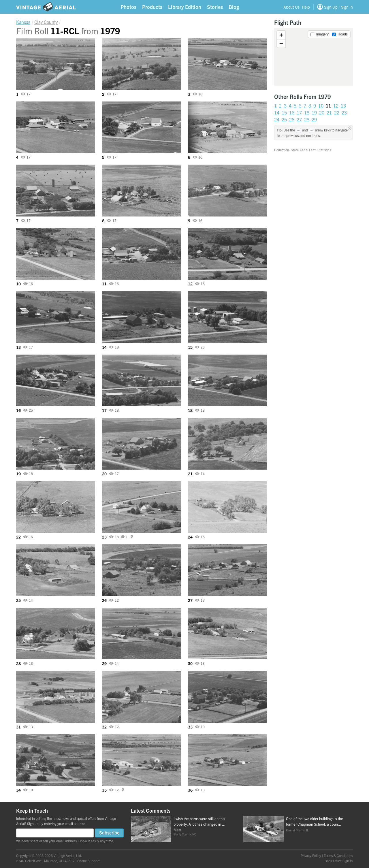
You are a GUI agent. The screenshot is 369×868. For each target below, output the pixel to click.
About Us (291, 7)
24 (277, 119)
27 (299, 119)
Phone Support (89, 861)
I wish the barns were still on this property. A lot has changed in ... (199, 821)
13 (343, 106)
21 (329, 112)
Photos (128, 7)
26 (292, 119)
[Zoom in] (281, 35)
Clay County (46, 22)
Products (152, 7)
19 (314, 112)
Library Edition (185, 7)
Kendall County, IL (297, 830)
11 (328, 106)
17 (299, 112)
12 (336, 106)
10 (321, 106)
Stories (215, 7)
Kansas (23, 22)
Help (306, 7)
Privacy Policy (311, 855)
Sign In (347, 7)
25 (284, 119)
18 (307, 112)
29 (314, 119)
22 (337, 112)
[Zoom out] (281, 43)
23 (344, 112)
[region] (314, 57)
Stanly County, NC (185, 834)
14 (277, 112)
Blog (234, 7)
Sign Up (331, 7)
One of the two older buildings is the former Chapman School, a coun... (315, 821)
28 (307, 119)
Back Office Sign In (339, 861)
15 (284, 112)
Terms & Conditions (338, 855)
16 (292, 112)
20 (322, 112)
